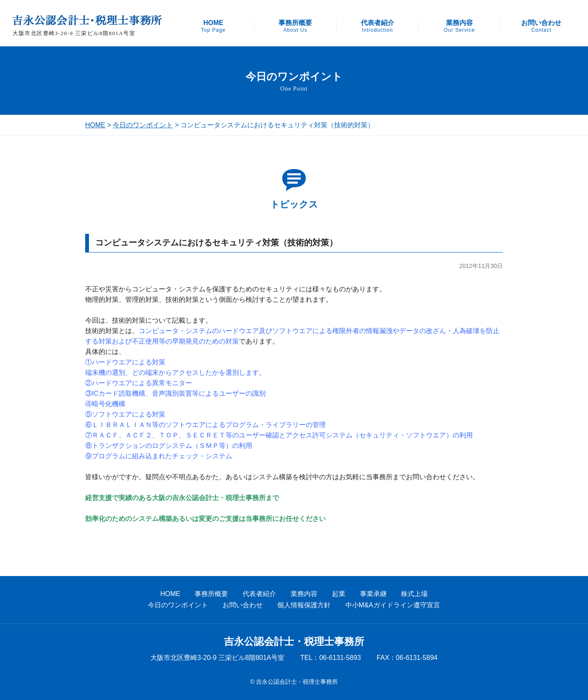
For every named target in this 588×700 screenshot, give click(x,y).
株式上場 (414, 594)
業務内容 (459, 26)
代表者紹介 (378, 26)
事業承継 (373, 594)
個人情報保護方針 (304, 605)
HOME (213, 26)
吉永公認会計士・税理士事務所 (294, 642)
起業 (339, 594)
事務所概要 (295, 26)
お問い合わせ (541, 26)
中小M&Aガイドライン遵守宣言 (393, 605)
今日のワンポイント (143, 125)
